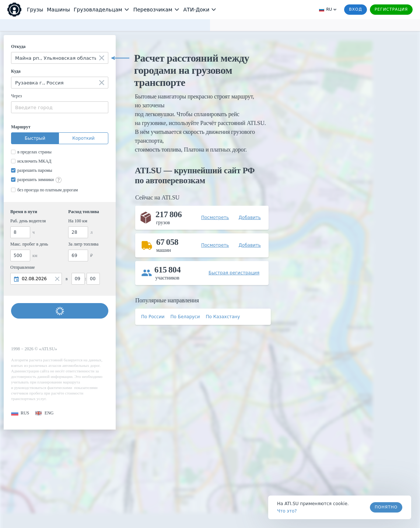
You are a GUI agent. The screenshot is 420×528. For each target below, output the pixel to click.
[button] (20, 413)
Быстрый (35, 138)
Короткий (83, 138)
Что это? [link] (287, 511)
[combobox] (60, 58)
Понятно (386, 507)
